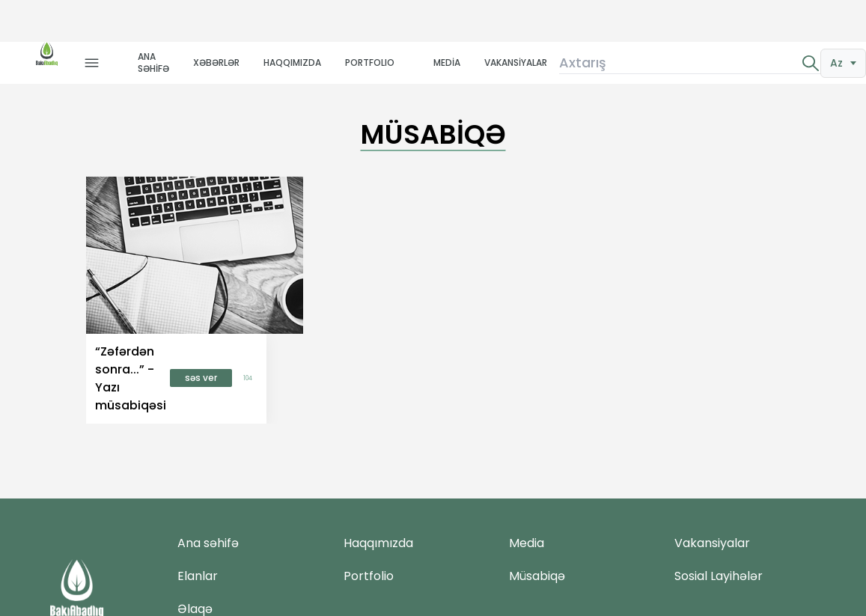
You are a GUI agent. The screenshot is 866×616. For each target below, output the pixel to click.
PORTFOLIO (370, 62)
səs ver (201, 378)
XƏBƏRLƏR (216, 62)
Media (527, 543)
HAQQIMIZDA (292, 62)
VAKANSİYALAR (516, 62)
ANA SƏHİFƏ (153, 62)
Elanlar (198, 576)
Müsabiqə (537, 576)
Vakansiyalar (712, 543)
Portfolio (369, 576)
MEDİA (447, 62)
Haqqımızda (378, 543)
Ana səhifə (208, 543)
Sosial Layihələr (719, 576)
